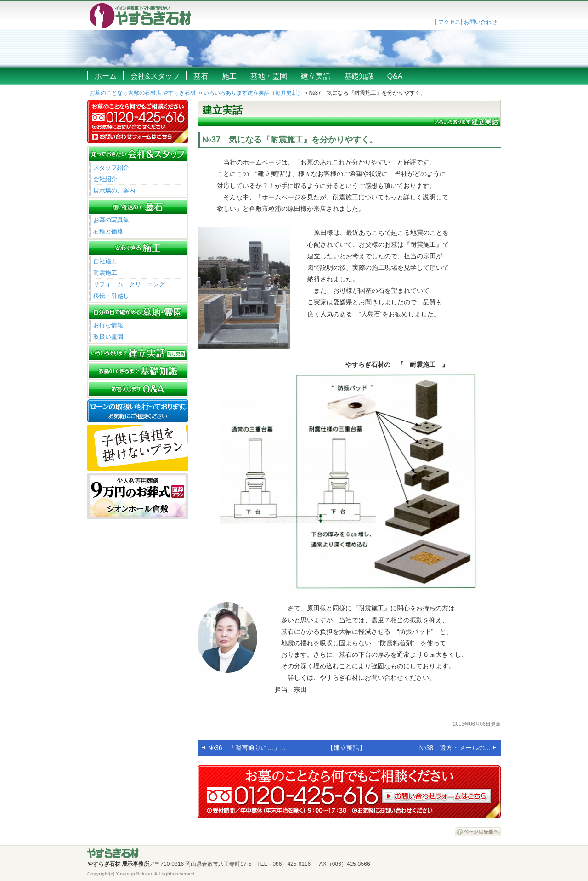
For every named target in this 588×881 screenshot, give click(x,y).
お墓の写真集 (111, 220)
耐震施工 (105, 273)
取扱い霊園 (108, 337)
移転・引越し (111, 296)
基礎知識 (359, 76)
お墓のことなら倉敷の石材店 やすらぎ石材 (143, 93)
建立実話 (316, 76)
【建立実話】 (346, 748)
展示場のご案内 (114, 190)
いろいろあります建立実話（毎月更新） (253, 93)
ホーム (106, 76)
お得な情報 (108, 325)
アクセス (449, 22)
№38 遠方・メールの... (455, 748)
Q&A (395, 76)
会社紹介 (105, 179)
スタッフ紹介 (111, 168)
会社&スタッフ (155, 76)
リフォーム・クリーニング (129, 284)
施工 (229, 76)
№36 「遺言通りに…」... (247, 748)
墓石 (201, 76)
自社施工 (105, 261)
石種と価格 (108, 231)
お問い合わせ (481, 22)
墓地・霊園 (269, 76)
